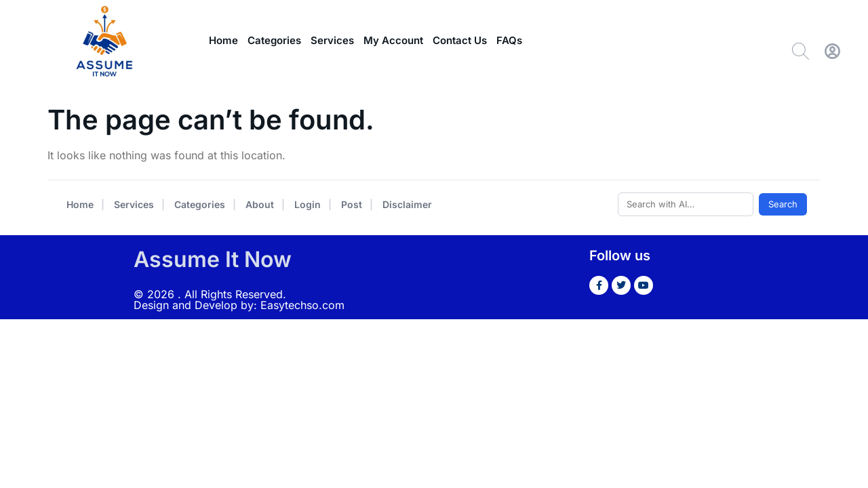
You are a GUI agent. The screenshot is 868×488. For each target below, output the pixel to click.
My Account (393, 40)
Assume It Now (213, 259)
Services (332, 40)
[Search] (801, 51)
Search (783, 204)
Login (308, 204)
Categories (274, 40)
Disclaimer (407, 204)
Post (352, 204)
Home (223, 40)
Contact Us (460, 40)
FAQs (509, 40)
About (260, 204)
